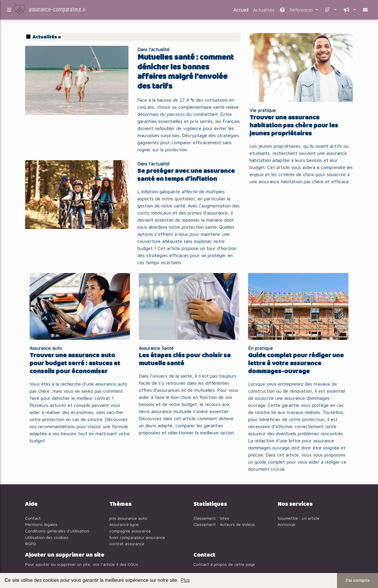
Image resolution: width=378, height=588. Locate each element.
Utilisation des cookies (47, 537)
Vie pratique (263, 110)
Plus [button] (185, 580)
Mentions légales (41, 524)
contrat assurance (127, 544)
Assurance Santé (156, 348)
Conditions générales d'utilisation (57, 531)
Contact (33, 518)
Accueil (241, 11)
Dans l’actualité (153, 49)
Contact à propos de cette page (224, 564)
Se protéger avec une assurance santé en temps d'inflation (186, 175)
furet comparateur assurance (137, 537)
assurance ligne (124, 524)
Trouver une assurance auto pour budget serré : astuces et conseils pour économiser (75, 363)
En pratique (260, 348)
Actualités (264, 11)
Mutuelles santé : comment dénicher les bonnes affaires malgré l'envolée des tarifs (185, 72)
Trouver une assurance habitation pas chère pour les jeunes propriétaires (294, 126)
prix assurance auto (128, 518)
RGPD (31, 544)
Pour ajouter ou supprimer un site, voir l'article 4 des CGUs (82, 564)
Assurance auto (46, 348)
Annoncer (287, 524)
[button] (330, 11)
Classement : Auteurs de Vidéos (224, 524)
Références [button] (297, 11)
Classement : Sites (211, 518)
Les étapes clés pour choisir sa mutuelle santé (185, 359)
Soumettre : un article (299, 518)
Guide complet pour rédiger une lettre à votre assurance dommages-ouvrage (296, 363)
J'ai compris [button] (357, 580)
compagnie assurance (130, 531)
